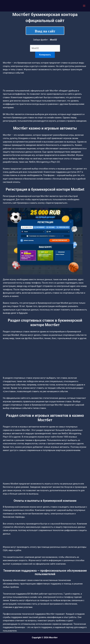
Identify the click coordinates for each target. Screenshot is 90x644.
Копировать (45, 55)
